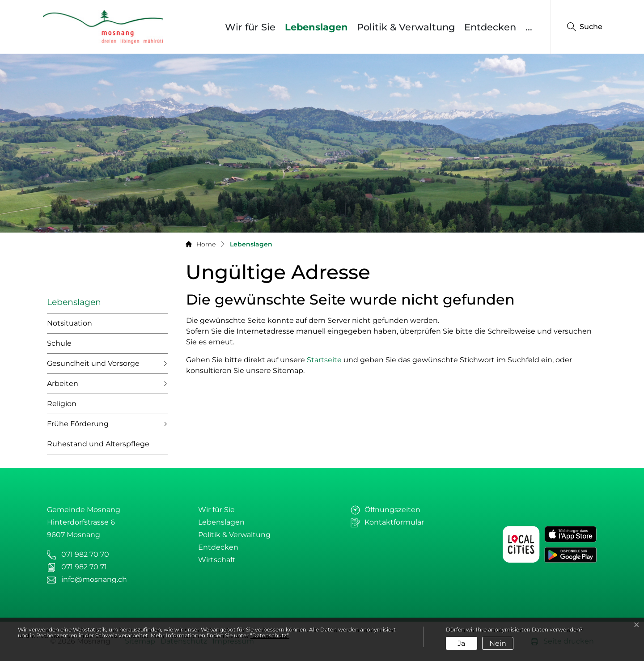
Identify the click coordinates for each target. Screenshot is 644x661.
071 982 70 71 (84, 567)
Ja (461, 643)
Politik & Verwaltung (406, 27)
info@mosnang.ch (94, 579)
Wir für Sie (250, 27)
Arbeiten (63, 383)
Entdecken (490, 27)
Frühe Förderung (78, 424)
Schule (59, 343)
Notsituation (70, 323)
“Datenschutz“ (269, 635)
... (529, 27)
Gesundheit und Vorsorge (93, 363)
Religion (62, 404)
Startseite (324, 360)
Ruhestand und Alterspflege (98, 444)
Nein (498, 643)
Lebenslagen (319, 27)
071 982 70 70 (85, 554)
